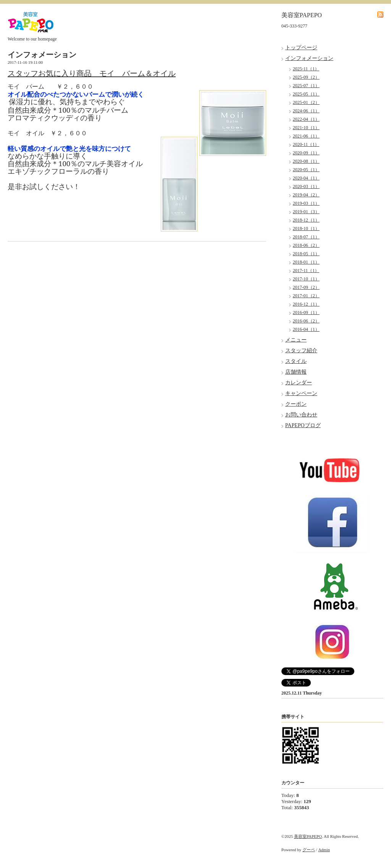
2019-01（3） (306, 212)
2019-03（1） (306, 203)
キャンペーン (301, 393)
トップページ (301, 48)
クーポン (296, 404)
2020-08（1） (306, 161)
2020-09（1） (306, 153)
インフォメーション (309, 58)
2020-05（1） (306, 170)
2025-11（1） (306, 69)
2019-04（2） (306, 195)
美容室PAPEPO (308, 836)
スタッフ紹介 (301, 351)
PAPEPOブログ (303, 425)
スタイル (296, 361)
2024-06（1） (306, 111)
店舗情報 (296, 372)
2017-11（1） (306, 270)
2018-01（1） (306, 262)
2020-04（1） (306, 178)
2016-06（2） (306, 321)
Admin (324, 850)
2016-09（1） (306, 313)
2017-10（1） (306, 279)
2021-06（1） (306, 136)
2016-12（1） (306, 304)
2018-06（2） (306, 245)
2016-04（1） (306, 329)
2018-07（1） (306, 237)
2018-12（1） (306, 220)
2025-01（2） (306, 102)
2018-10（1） (306, 228)
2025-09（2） (306, 77)
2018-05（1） (306, 254)
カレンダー (299, 383)
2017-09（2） (306, 287)
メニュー (296, 340)
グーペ (309, 850)
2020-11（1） (306, 144)
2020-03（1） (306, 186)
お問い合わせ (301, 415)
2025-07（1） (306, 86)
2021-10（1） (306, 128)
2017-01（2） (306, 296)
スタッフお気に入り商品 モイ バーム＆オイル (92, 73)
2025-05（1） (306, 94)
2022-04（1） (306, 119)
